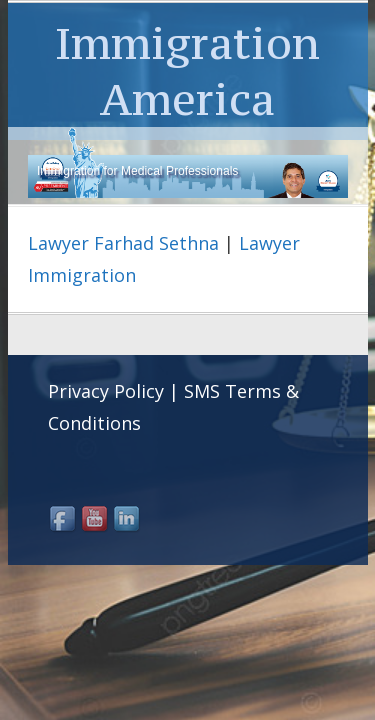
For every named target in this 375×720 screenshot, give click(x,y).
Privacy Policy (106, 391)
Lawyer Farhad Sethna (123, 243)
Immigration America (187, 71)
